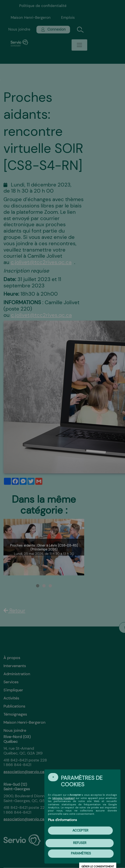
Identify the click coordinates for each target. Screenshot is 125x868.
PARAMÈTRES (81, 853)
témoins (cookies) (63, 798)
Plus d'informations (62, 820)
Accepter (80, 830)
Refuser (80, 843)
